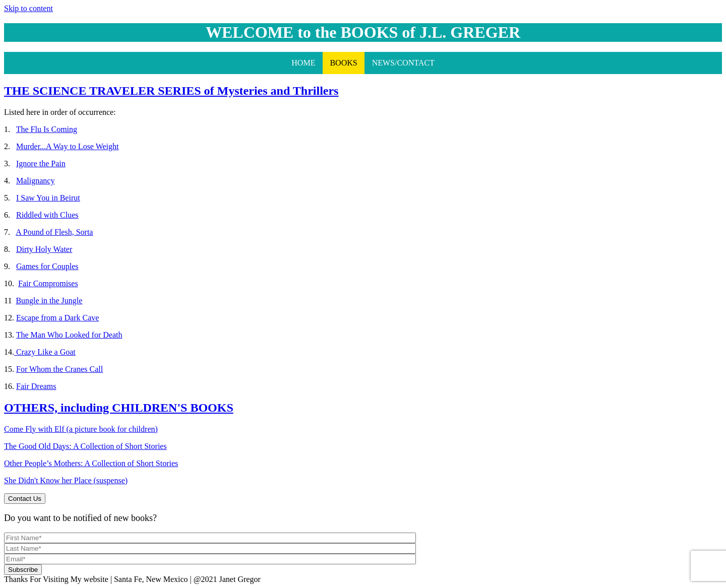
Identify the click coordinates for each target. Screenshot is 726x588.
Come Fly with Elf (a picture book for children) (81, 429)
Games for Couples (47, 266)
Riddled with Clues (47, 215)
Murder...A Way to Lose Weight (67, 146)
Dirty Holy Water (44, 249)
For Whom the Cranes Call (59, 369)
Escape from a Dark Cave (57, 318)
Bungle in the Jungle (49, 301)
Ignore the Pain (41, 164)
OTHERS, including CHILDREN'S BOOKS (119, 408)
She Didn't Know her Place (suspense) (66, 480)
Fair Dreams (36, 386)
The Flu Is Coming (47, 129)
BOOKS (343, 63)
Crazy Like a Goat (45, 352)
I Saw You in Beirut (48, 198)
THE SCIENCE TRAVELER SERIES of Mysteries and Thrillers (171, 91)
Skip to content (28, 8)
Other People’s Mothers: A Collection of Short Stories (91, 463)
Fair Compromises (48, 283)
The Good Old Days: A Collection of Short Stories (85, 446)
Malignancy (35, 181)
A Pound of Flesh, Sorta (54, 232)
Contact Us (25, 499)
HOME (303, 63)
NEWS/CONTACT (403, 63)
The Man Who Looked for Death (69, 335)
